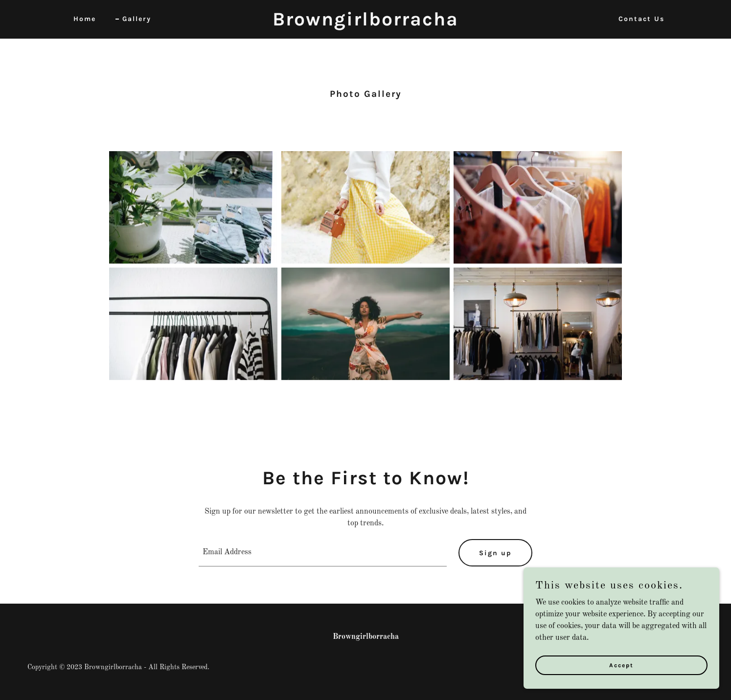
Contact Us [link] (641, 19)
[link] (365, 23)
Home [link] (85, 19)
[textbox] (323, 553)
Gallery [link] (137, 19)
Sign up (495, 553)
